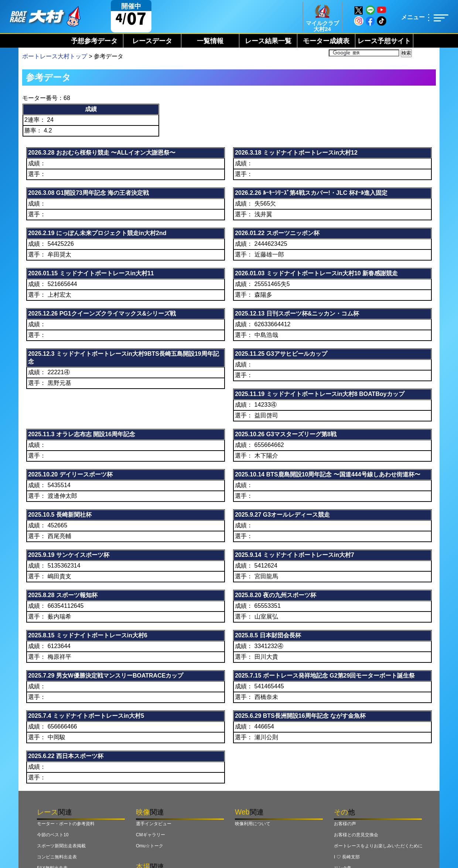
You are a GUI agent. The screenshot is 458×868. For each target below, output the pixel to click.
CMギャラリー (151, 835)
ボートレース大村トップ (55, 56)
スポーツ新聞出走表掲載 (61, 846)
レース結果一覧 (268, 41)
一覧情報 (210, 41)
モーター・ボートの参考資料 (66, 824)
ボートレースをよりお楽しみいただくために (378, 846)
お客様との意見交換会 (356, 835)
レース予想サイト (384, 41)
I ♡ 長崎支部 (347, 857)
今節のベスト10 (53, 835)
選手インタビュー (154, 824)
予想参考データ (94, 41)
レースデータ (152, 41)
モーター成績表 (326, 41)
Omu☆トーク (150, 846)
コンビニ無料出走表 (57, 857)
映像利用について (253, 824)
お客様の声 (345, 824)
